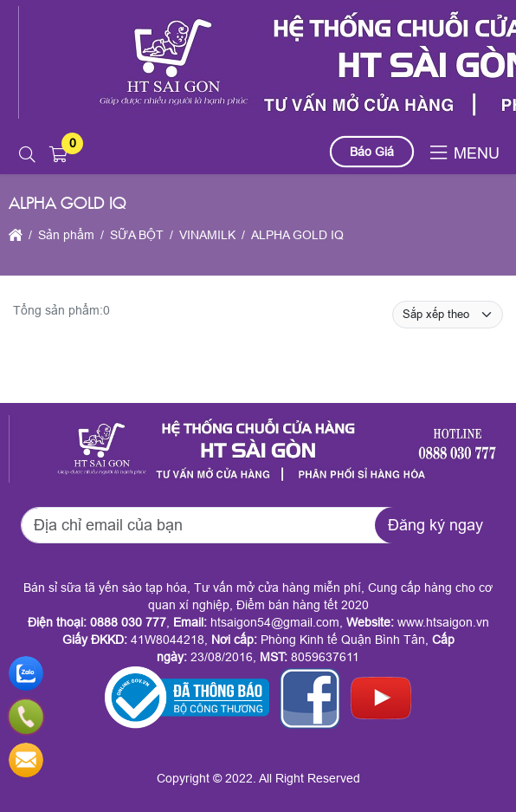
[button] (27, 155)
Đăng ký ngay (435, 525)
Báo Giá (372, 152)
